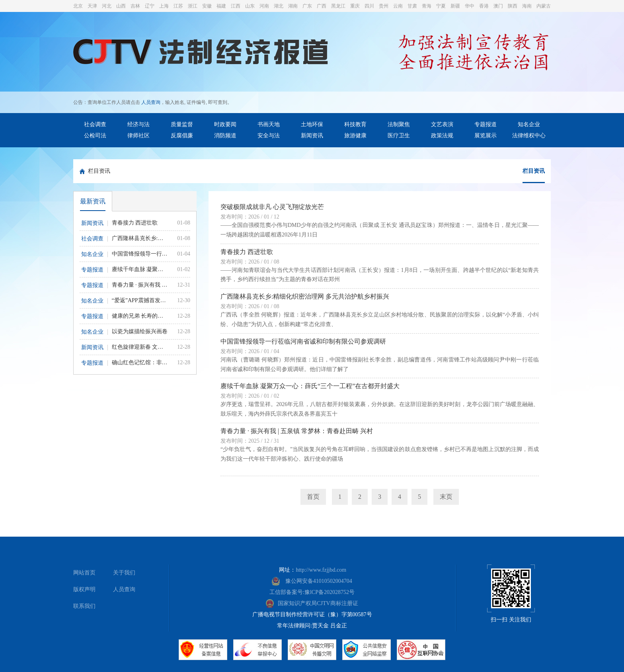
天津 (92, 6)
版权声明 (84, 589)
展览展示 (486, 136)
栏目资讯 (99, 171)
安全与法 (269, 136)
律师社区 (138, 136)
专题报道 (486, 124)
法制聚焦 (399, 124)
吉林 (135, 6)
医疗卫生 (399, 136)
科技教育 (355, 124)
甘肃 (412, 6)
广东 (307, 6)
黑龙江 (338, 6)
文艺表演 (442, 124)
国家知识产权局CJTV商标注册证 (312, 603)
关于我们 (124, 573)
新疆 (455, 6)
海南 (527, 6)
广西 (322, 6)
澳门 (498, 6)
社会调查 (95, 124)
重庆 (355, 6)
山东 (250, 6)
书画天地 (269, 124)
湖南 (293, 6)
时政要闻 (225, 124)
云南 (398, 6)
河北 (107, 6)
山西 (121, 6)
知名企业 (529, 124)
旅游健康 (355, 136)
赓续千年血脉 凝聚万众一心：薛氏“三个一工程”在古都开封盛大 (310, 386)
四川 (369, 6)
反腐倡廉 (182, 136)
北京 (78, 6)
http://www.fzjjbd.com (321, 570)
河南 (264, 6)
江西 (236, 6)
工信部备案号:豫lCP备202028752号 (312, 592)
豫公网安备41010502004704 (312, 581)
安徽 (207, 6)
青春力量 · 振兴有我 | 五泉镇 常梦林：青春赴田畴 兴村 (297, 431)
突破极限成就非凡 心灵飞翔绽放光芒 (272, 207)
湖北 (279, 6)
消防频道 (225, 136)
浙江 (193, 6)
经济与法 (138, 124)
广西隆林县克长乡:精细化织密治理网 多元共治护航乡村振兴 (305, 296)
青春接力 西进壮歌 (247, 252)
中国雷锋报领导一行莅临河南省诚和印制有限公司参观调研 (303, 341)
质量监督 (182, 124)
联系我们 (84, 606)
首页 (313, 497)
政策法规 (442, 136)
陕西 (513, 6)
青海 (427, 6)
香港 (484, 6)
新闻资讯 (312, 136)
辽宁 (150, 6)
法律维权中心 (529, 136)
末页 (446, 497)
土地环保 (312, 124)
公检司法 (95, 136)
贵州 (384, 6)
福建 (221, 6)
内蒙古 (544, 6)
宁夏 (441, 6)
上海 (164, 6)
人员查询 (151, 102)
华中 (470, 6)
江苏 (178, 6)
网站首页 (84, 573)
